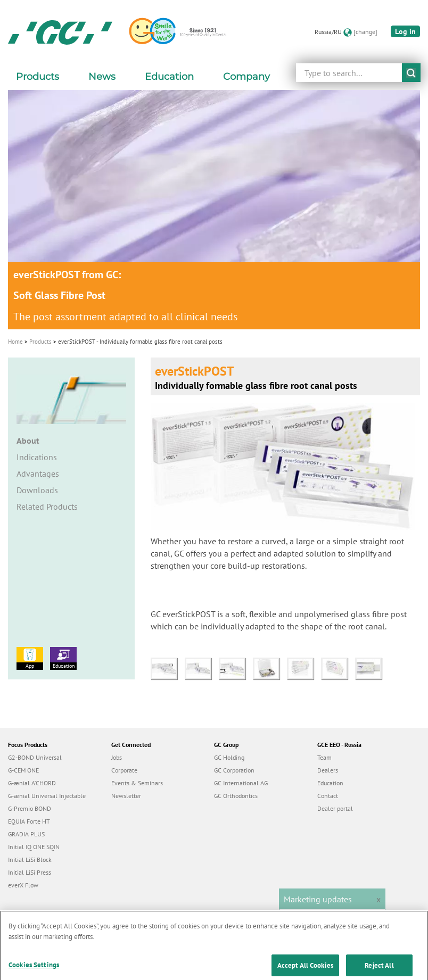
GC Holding (229, 757)
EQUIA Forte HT (29, 821)
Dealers (328, 770)
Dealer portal (335, 808)
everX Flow (23, 885)
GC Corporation (234, 770)
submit (411, 73)
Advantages (38, 474)
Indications (37, 457)
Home (15, 342)
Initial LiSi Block (30, 859)
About (28, 441)
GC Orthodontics (236, 796)
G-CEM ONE (23, 770)
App (30, 658)
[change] (365, 32)
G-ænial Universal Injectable (47, 796)
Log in (405, 31)
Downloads (37, 490)
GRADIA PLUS (26, 834)
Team (324, 757)
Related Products (47, 506)
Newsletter (126, 796)
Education (63, 658)
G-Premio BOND (30, 808)
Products (40, 342)
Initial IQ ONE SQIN (34, 847)
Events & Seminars (137, 783)
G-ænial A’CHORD (32, 783)
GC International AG (241, 783)
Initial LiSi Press (30, 872)
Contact (328, 796)
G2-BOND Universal (35, 757)
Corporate (124, 770)
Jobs (117, 757)
